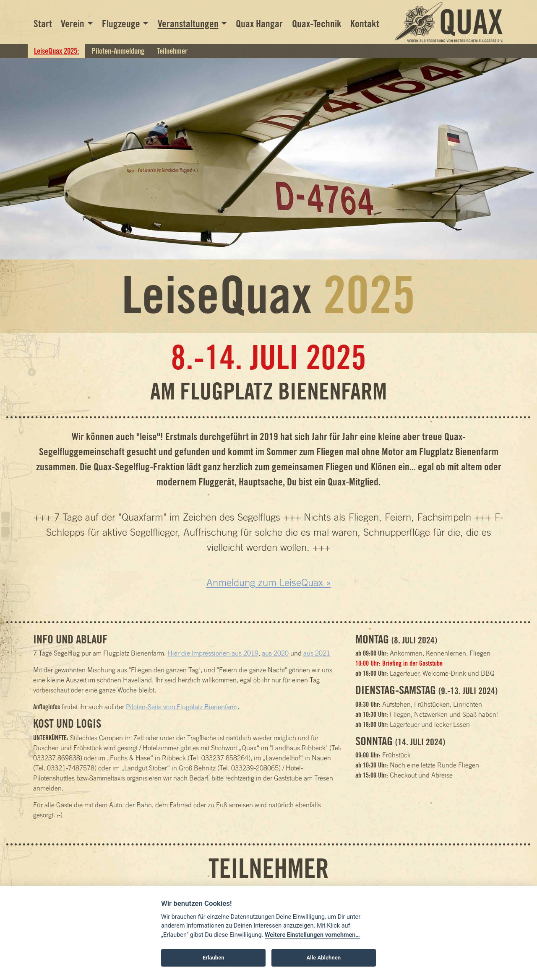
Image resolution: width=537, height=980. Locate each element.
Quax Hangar (259, 24)
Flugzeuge (121, 24)
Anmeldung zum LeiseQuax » (269, 582)
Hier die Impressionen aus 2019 (213, 653)
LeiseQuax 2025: (56, 51)
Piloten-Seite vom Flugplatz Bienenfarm (182, 707)
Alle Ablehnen (324, 958)
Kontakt (365, 24)
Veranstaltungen (188, 24)
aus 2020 (275, 653)
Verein (73, 24)
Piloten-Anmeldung (118, 51)
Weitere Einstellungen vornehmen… (312, 935)
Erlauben (214, 958)
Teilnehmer (172, 51)
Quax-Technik (317, 24)
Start (43, 24)
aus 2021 (317, 653)
